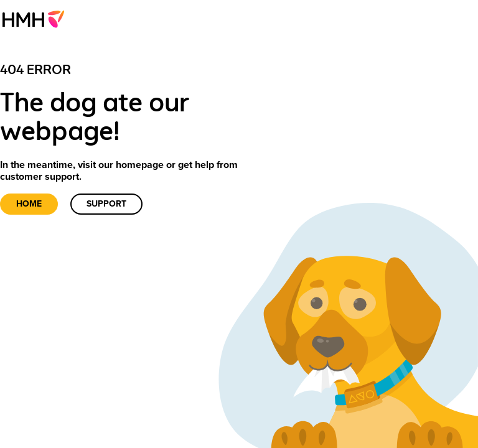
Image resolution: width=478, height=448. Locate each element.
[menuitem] (37, 19)
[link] (37, 19)
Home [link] (29, 204)
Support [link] (106, 204)
